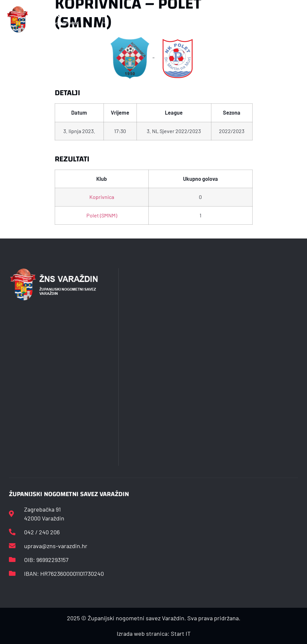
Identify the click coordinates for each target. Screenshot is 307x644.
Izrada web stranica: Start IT (154, 633)
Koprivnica (102, 197)
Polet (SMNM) (102, 215)
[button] (104, 20)
